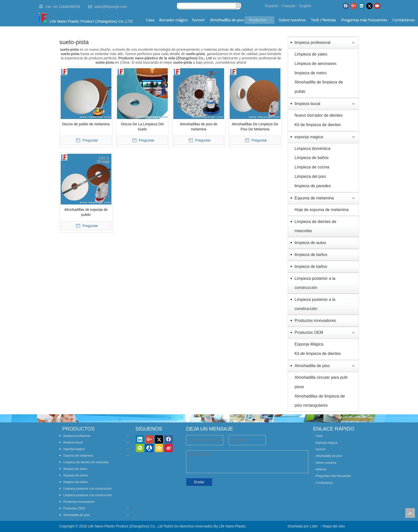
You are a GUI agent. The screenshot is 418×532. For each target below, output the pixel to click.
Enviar (199, 482)
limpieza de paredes (313, 186)
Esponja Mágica (309, 344)
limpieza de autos (311, 243)
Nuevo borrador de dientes (319, 115)
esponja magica (309, 137)
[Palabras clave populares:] (239, 5)
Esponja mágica (327, 443)
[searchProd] (207, 6)
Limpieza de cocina (312, 167)
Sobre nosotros (326, 463)
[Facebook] (346, 6)
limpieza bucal (307, 104)
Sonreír (321, 449)
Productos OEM (309, 332)
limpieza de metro (311, 73)
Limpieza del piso (310, 176)
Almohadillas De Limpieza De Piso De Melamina (255, 127)
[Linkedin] (362, 6)
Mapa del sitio (334, 526)
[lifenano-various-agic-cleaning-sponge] (209, 418)
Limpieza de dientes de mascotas (316, 226)
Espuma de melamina (314, 198)
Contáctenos (324, 483)
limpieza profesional (313, 42)
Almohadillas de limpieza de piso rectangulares (320, 401)
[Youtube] (377, 6)
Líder (314, 526)
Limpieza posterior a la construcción (315, 283)
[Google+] (354, 6)
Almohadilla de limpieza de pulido (319, 87)
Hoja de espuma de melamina (322, 210)
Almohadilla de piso (312, 366)
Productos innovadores (315, 321)
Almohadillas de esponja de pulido (86, 212)
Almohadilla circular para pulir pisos (321, 382)
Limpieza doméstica (313, 149)
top (410, 513)
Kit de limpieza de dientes (318, 125)
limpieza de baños (311, 255)
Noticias (321, 469)
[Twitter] (369, 6)
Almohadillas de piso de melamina (199, 127)
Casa (319, 436)
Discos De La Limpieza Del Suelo (142, 127)
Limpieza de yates (311, 54)
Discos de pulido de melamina (86, 124)
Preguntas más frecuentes (333, 476)
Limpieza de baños (312, 158)
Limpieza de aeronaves (316, 64)
